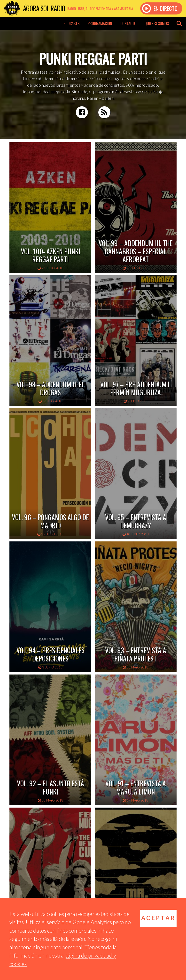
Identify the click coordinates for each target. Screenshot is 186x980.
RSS (104, 112)
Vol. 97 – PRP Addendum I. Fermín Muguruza (136, 388)
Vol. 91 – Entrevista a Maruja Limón (136, 787)
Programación (100, 23)
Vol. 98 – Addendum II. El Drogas (50, 388)
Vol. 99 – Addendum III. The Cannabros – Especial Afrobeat (136, 251)
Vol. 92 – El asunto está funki (50, 787)
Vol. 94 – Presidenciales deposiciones (50, 654)
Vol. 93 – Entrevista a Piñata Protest (136, 654)
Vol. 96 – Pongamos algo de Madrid (50, 521)
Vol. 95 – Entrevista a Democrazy (136, 521)
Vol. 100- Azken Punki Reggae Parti (50, 255)
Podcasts (71, 23)
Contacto (128, 23)
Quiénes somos (157, 23)
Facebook (82, 112)
